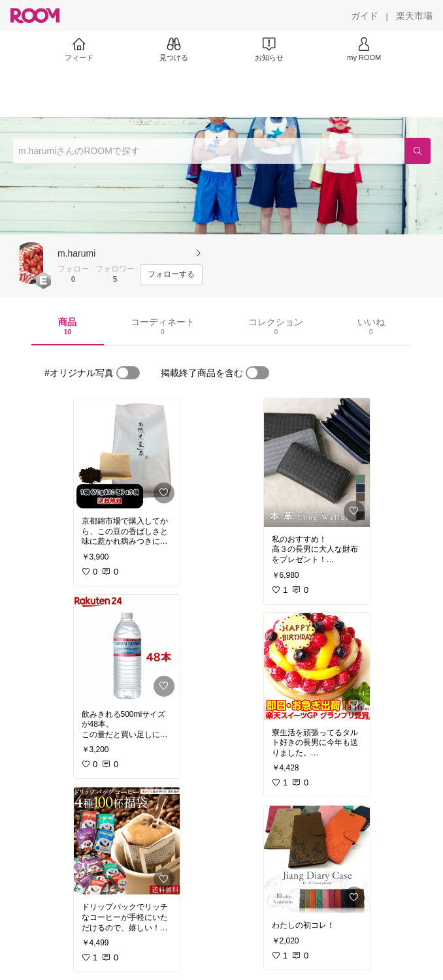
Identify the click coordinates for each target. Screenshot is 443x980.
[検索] (418, 151)
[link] (127, 453)
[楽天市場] (414, 16)
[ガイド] (365, 16)
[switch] (128, 373)
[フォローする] (171, 275)
